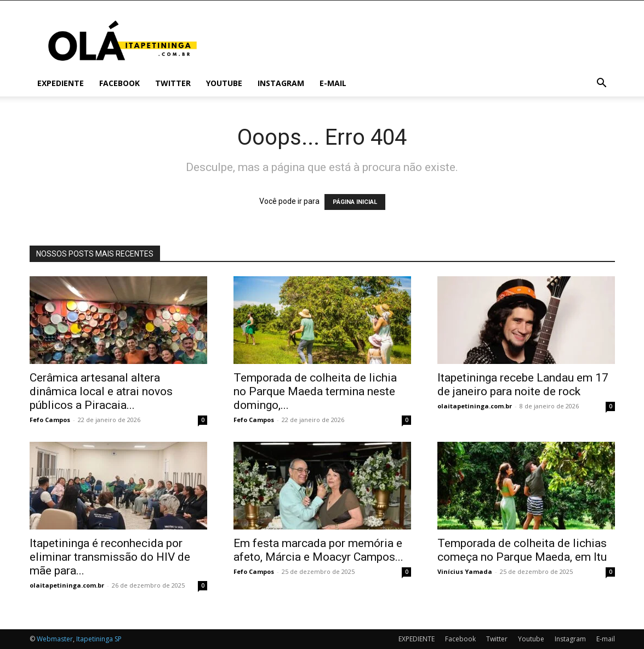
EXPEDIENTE (61, 83)
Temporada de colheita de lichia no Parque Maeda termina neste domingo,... (315, 391)
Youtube (224, 83)
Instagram (281, 83)
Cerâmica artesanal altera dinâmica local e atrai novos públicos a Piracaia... (101, 391)
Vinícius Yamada (465, 571)
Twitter (173, 83)
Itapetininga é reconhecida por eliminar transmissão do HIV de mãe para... (110, 557)
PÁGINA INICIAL (355, 202)
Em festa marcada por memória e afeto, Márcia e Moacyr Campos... (318, 550)
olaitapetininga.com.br (475, 406)
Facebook (119, 83)
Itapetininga (95, 639)
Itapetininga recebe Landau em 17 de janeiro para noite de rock (523, 385)
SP (118, 639)
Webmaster (55, 639)
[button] (602, 84)
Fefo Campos (50, 420)
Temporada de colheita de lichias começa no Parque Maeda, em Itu (522, 550)
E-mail (333, 83)
